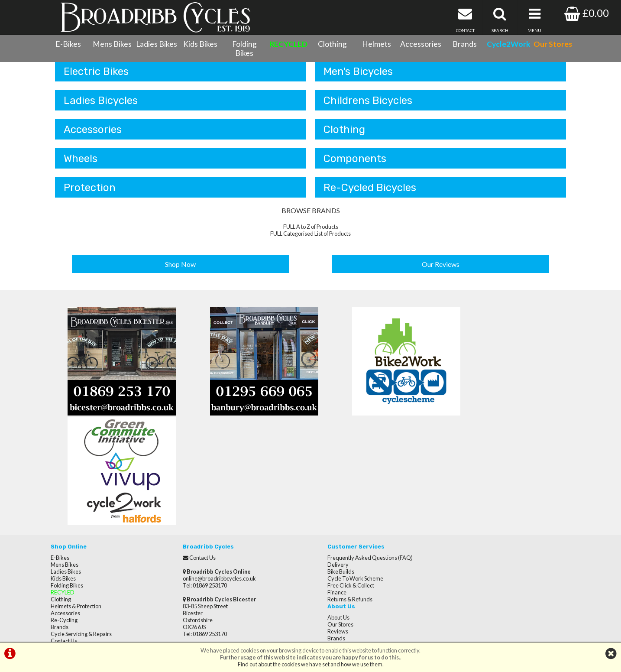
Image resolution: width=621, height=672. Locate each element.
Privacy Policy (464, 497)
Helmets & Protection (76, 504)
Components (355, 165)
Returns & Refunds (337, 497)
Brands (465, 44)
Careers (457, 483)
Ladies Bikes (157, 44)
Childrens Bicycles (368, 106)
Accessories (421, 44)
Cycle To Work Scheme (343, 476)
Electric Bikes (96, 77)
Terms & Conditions (75, 545)
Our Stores (64, 566)
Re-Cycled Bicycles (370, 195)
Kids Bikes (200, 44)
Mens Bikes (112, 44)
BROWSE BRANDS (311, 218)
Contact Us (64, 539)
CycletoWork (67, 559)
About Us (458, 455)
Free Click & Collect (338, 483)
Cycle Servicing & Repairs (81, 532)
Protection (90, 195)
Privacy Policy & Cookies (80, 552)
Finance (324, 490)
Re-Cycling (64, 518)
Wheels (81, 165)
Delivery (325, 462)
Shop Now (181, 271)
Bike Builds (328, 469)
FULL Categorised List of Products (310, 241)
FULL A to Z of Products (311, 234)
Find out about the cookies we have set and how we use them (310, 664)
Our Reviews (441, 271)
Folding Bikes (244, 49)
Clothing (332, 44)
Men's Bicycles (358, 77)
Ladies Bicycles (101, 106)
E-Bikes (68, 44)
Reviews (457, 469)
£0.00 (587, 13)
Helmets (377, 44)
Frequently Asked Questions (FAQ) (357, 455)
